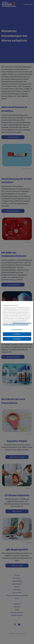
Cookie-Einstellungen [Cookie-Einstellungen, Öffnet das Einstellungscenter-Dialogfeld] (17, 329)
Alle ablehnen (17, 334)
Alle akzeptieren (17, 339)
